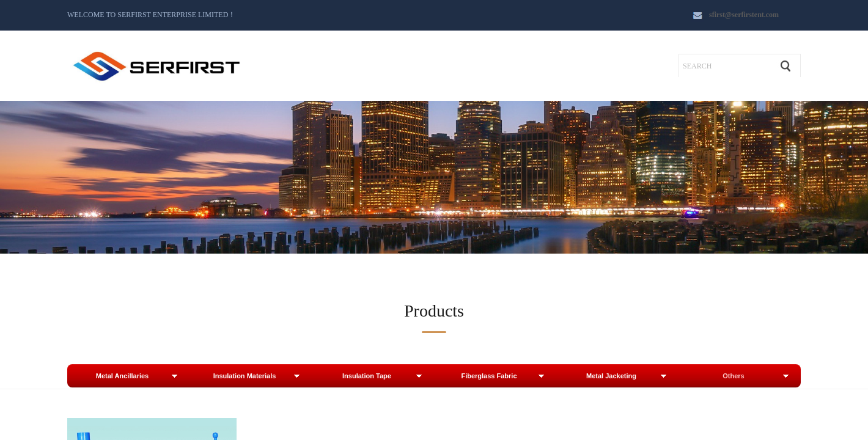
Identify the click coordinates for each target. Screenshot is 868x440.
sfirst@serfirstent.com (744, 15)
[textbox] (725, 66)
